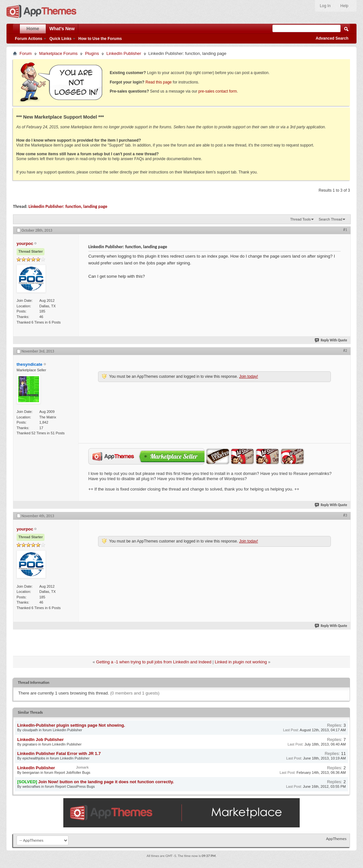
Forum (26, 53)
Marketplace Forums (58, 53)
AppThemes (336, 839)
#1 (345, 230)
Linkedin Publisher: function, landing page (68, 206)
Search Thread (330, 219)
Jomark (82, 767)
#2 (345, 351)
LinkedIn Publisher (124, 53)
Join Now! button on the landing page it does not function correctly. (106, 782)
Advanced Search (332, 38)
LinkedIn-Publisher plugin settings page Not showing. (71, 725)
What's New (62, 29)
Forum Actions (29, 39)
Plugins (92, 53)
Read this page (159, 82)
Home (33, 29)
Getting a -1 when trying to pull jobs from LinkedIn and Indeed (154, 662)
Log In (325, 6)
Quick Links (60, 39)
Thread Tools (300, 219)
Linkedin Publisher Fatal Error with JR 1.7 (59, 753)
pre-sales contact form (218, 91)
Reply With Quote (331, 340)
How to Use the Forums (100, 39)
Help (344, 6)
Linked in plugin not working (241, 662)
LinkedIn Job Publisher (40, 740)
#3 (345, 515)
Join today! (248, 377)
